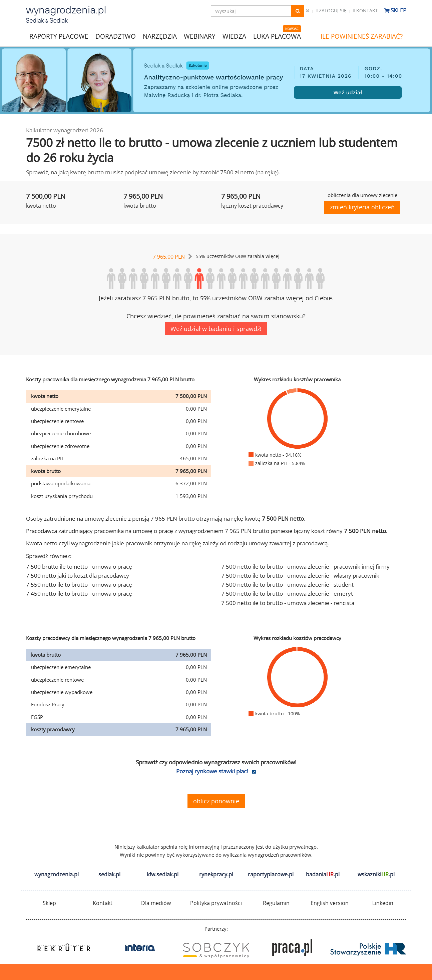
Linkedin (383, 903)
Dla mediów (156, 903)
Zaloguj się (331, 10)
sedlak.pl (109, 874)
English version (330, 903)
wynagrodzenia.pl (57, 874)
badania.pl (323, 874)
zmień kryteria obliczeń (362, 207)
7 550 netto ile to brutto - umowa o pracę (79, 584)
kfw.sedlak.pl (163, 874)
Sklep (395, 10)
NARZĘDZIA (160, 36)
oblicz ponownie (216, 801)
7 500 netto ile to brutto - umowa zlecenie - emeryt (287, 593)
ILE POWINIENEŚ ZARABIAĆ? (362, 36)
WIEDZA (234, 36)
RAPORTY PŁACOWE (59, 36)
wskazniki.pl (376, 874)
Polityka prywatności (216, 903)
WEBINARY (200, 36)
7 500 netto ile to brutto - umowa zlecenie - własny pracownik (300, 575)
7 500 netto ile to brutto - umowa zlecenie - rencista (288, 603)
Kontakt (365, 10)
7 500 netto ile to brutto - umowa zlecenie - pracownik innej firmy (305, 566)
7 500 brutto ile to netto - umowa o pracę (79, 566)
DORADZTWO (116, 36)
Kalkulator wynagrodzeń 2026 (65, 130)
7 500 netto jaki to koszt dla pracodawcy (78, 575)
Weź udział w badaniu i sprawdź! (216, 329)
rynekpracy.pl (216, 874)
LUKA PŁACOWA (277, 36)
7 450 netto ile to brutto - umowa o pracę (79, 593)
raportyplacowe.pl (271, 874)
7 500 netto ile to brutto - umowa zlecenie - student (287, 584)
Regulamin (276, 903)
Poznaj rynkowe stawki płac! (212, 771)
